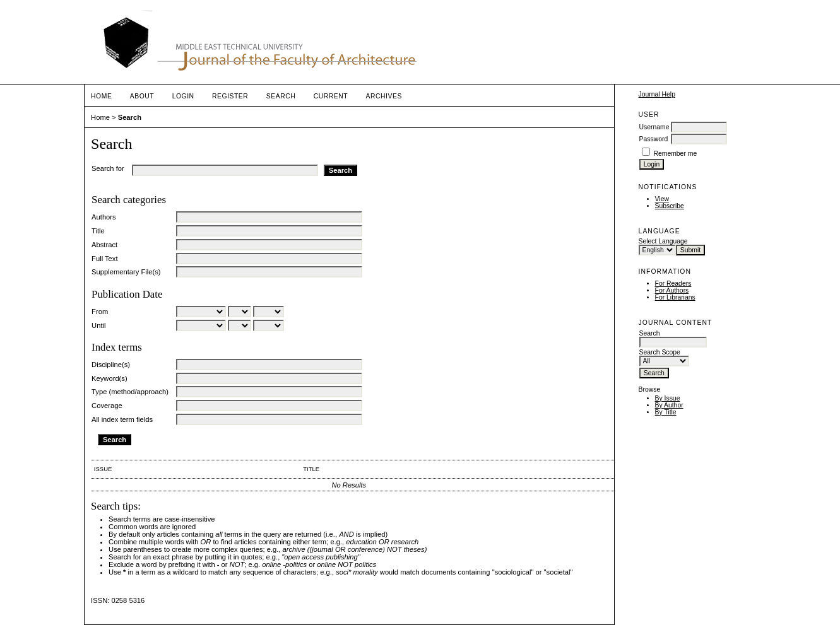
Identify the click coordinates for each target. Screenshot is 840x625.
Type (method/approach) (130, 392)
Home (101, 96)
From (100, 312)
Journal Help (657, 94)
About (142, 96)
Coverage (107, 406)
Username (654, 127)
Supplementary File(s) (126, 272)
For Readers (673, 283)
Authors (104, 217)
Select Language (663, 241)
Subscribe (670, 206)
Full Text (104, 259)
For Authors (672, 290)
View (662, 199)
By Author (669, 405)
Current (331, 96)
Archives (384, 96)
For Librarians (675, 297)
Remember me (675, 154)
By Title (666, 412)
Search (281, 96)
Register (230, 96)
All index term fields (122, 419)
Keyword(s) (109, 378)
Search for (108, 168)
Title (98, 231)
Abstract (104, 245)
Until (98, 325)
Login (183, 96)
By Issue (668, 398)
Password (654, 139)
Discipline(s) (111, 365)
